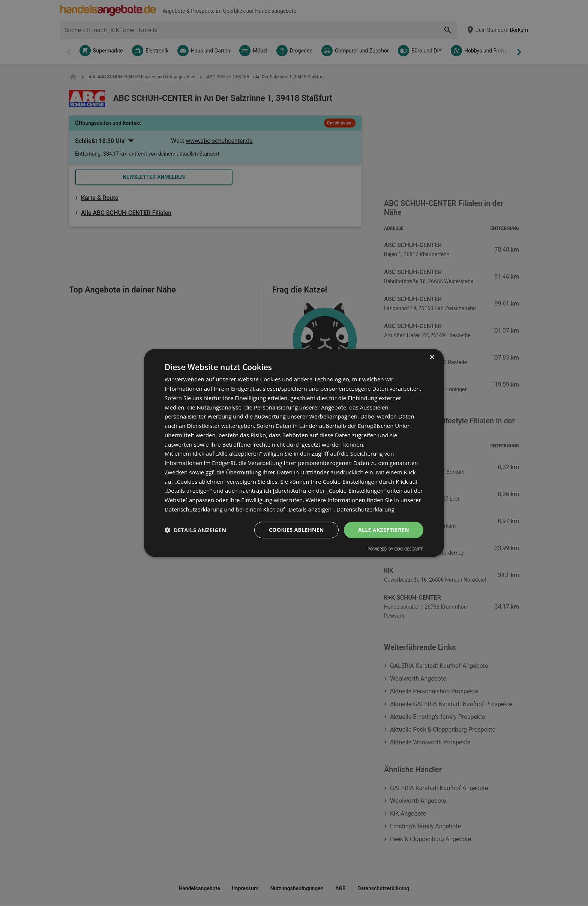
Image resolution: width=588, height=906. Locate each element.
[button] (195, 530)
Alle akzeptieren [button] (384, 530)
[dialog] (294, 453)
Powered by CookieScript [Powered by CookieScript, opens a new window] (395, 549)
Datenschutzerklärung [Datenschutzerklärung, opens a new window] (365, 509)
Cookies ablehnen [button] (296, 530)
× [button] (432, 358)
